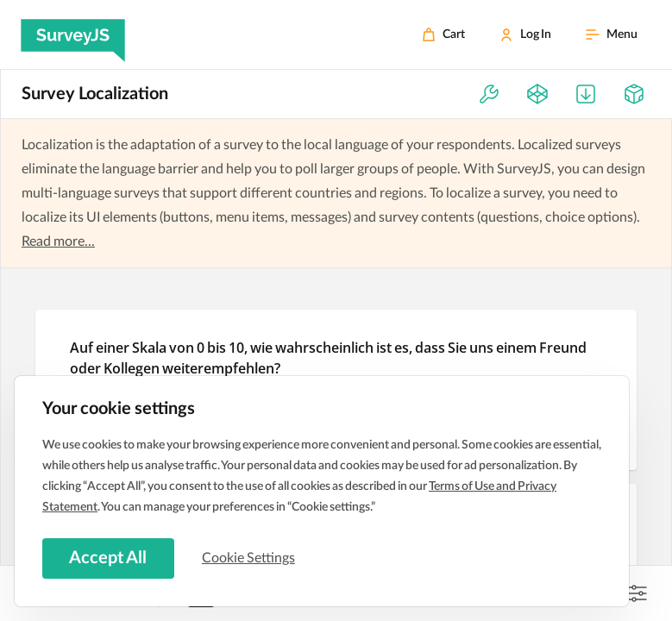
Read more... (58, 241)
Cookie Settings (249, 558)
